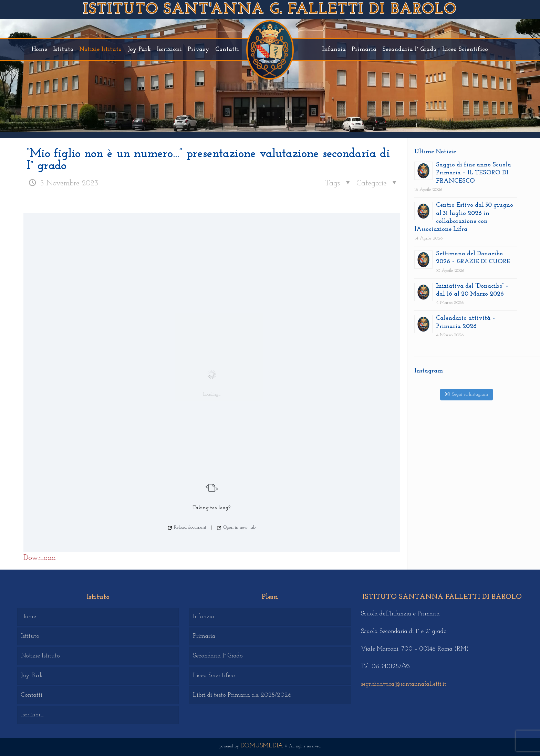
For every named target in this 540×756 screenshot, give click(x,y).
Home (29, 617)
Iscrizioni (32, 715)
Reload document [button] (187, 527)
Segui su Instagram (466, 394)
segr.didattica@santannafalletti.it (404, 684)
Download (40, 558)
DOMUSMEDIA (262, 746)
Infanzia (204, 617)
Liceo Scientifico (214, 676)
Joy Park (32, 676)
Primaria (204, 636)
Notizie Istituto (40, 656)
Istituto (30, 636)
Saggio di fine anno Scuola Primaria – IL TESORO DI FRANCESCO (474, 173)
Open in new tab (236, 527)
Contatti (32, 695)
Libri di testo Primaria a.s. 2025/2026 (242, 695)
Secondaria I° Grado (218, 656)
